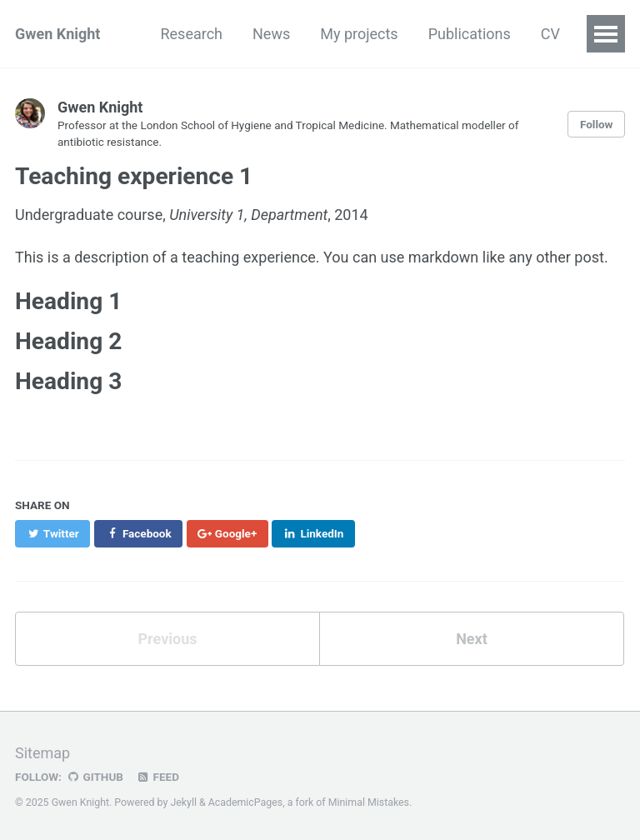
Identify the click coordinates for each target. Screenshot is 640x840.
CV (550, 34)
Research (191, 34)
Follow (597, 124)
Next (472, 639)
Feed (157, 777)
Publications (470, 34)
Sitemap (42, 753)
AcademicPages (245, 802)
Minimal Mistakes (369, 802)
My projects (359, 34)
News (271, 34)
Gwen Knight (57, 34)
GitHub (95, 777)
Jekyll (183, 802)
